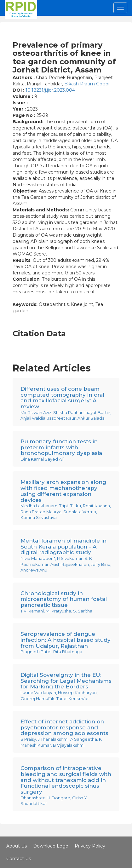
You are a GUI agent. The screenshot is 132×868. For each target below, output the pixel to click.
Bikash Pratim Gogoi (87, 84)
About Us (17, 846)
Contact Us (19, 859)
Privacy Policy (90, 846)
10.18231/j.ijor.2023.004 (50, 90)
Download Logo (51, 846)
